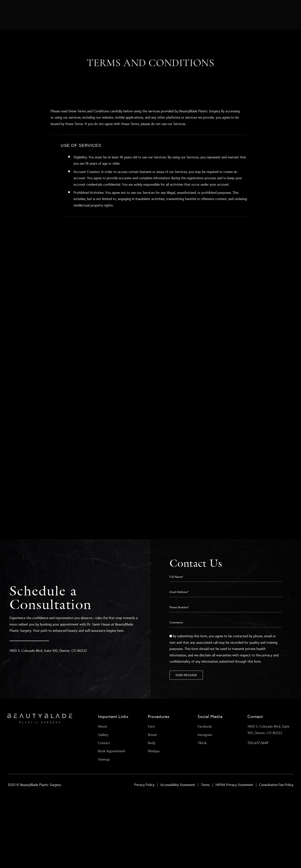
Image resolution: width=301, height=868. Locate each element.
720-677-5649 (258, 743)
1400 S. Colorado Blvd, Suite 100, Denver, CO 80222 (48, 651)
